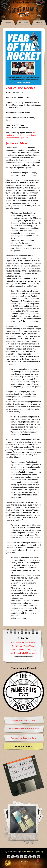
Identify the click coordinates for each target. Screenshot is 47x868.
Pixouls (26, 862)
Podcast (9, 2)
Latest (8, 22)
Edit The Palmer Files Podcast (23, 642)
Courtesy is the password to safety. (24, 720)
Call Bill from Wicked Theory (23, 646)
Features (24, 22)
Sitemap (40, 852)
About (27, 2)
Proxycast (18, 2)
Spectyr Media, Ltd (29, 852)
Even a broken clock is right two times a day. (24, 729)
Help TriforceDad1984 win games (24, 653)
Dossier (39, 22)
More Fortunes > (23, 746)
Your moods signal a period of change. (24, 738)
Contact (34, 2)
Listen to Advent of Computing (23, 649)
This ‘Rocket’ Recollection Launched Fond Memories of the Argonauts (21, 135)
